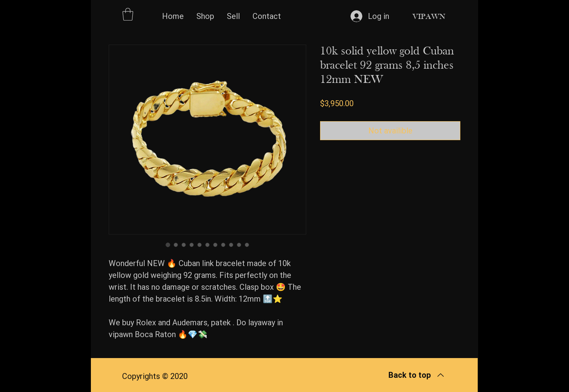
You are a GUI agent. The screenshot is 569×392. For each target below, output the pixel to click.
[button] (128, 14)
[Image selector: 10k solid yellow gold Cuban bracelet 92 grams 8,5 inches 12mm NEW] (168, 245)
